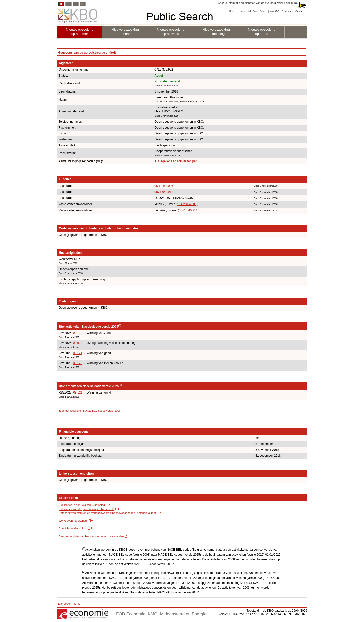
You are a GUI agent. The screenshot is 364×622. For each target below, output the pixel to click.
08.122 (78, 333)
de (76, 4)
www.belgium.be (287, 3)
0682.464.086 (164, 186)
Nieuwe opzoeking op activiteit (171, 32)
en (83, 4)
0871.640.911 (164, 192)
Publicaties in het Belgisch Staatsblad (82, 505)
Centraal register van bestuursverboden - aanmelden (91, 536)
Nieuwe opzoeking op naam (125, 32)
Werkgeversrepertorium (73, 521)
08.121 (78, 353)
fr (69, 4)
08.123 (78, 363)
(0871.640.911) (188, 210)
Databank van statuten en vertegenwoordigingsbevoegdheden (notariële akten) (107, 513)
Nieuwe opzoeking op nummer (80, 32)
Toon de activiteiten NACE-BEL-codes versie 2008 (90, 411)
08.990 (78, 343)
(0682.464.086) (187, 204)
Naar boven (64, 604)
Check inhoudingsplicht (73, 528)
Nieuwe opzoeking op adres (262, 32)
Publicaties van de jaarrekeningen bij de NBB (86, 509)
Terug (77, 604)
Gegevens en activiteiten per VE (180, 161)
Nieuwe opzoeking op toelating (216, 32)
